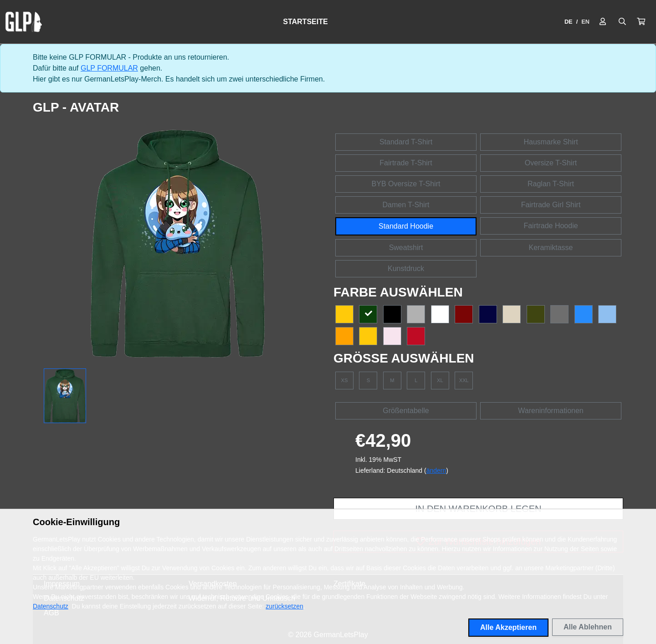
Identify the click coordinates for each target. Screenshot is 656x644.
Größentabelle (406, 411)
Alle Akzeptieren (508, 627)
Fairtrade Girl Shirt (551, 205)
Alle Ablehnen (588, 627)
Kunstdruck (406, 268)
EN (585, 22)
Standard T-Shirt (406, 142)
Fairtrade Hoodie (551, 226)
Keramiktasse (551, 248)
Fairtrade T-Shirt (406, 163)
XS (345, 380)
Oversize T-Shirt (551, 163)
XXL (464, 380)
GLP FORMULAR (109, 68)
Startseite (305, 22)
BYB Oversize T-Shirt (406, 184)
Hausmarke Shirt (551, 142)
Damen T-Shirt (406, 205)
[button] (641, 22)
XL (440, 380)
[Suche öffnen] (622, 22)
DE (569, 22)
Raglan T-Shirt (551, 184)
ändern (436, 470)
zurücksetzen (284, 606)
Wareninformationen (551, 411)
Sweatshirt (406, 248)
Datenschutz (51, 606)
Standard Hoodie (406, 226)
